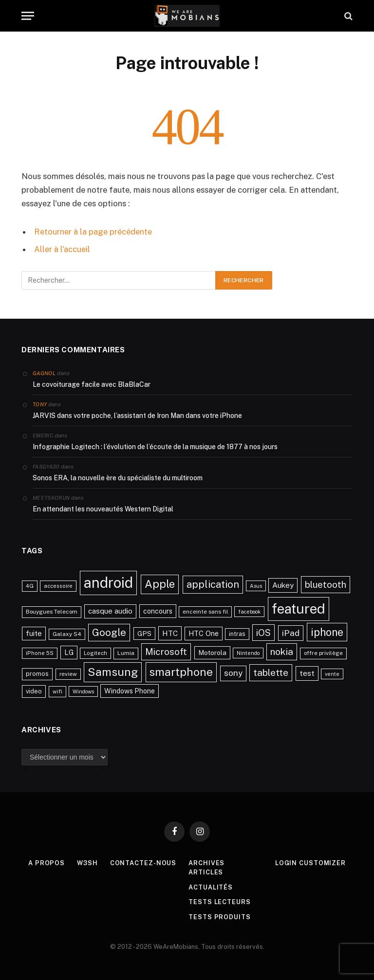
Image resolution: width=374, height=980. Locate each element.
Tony (40, 404)
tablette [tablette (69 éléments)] (271, 672)
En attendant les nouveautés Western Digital (103, 508)
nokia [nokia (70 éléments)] (282, 651)
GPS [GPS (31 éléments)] (144, 633)
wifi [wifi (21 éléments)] (57, 691)
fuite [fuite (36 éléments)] (34, 632)
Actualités (211, 886)
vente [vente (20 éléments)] (332, 673)
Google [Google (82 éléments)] (109, 632)
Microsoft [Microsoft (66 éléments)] (166, 651)
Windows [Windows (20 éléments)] (83, 691)
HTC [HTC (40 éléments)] (170, 632)
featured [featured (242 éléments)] (299, 608)
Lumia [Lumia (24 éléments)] (126, 653)
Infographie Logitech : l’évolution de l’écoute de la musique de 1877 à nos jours (155, 446)
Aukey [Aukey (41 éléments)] (283, 585)
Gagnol (44, 373)
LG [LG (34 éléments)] (69, 652)
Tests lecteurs (220, 901)
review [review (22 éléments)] (68, 673)
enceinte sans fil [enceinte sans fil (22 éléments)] (205, 611)
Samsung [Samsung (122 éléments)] (113, 671)
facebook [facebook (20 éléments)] (249, 611)
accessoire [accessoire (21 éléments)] (58, 585)
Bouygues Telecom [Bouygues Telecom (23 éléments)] (52, 611)
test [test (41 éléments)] (307, 673)
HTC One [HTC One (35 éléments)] (204, 632)
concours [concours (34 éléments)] (158, 610)
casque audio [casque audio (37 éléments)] (110, 610)
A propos (46, 862)
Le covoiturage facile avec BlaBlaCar (92, 384)
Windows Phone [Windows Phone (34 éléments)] (130, 690)
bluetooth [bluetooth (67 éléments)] (326, 584)
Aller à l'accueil (62, 249)
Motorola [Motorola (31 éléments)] (212, 652)
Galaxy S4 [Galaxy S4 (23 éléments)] (67, 633)
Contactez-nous (143, 862)
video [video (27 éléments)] (34, 691)
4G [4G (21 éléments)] (30, 585)
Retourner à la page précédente (93, 232)
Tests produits (220, 916)
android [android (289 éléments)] (108, 582)
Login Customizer (311, 862)
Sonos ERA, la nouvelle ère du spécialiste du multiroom (118, 477)
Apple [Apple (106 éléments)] (160, 583)
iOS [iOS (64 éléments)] (263, 632)
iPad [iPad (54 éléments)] (291, 632)
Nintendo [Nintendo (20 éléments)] (248, 653)
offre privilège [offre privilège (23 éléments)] (323, 653)
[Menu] (28, 16)
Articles (206, 872)
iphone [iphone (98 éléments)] (327, 631)
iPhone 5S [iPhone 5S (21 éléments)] (40, 653)
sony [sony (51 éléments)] (233, 672)
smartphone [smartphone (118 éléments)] (181, 671)
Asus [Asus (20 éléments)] (256, 585)
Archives (206, 862)
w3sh (87, 862)
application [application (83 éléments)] (213, 584)
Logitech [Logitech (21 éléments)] (95, 653)
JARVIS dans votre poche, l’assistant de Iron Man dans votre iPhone (137, 415)
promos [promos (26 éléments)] (37, 673)
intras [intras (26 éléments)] (237, 633)
